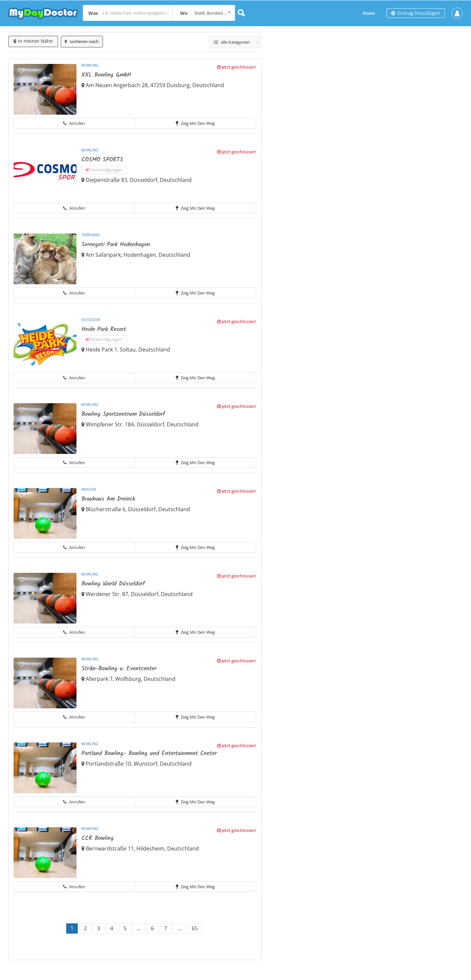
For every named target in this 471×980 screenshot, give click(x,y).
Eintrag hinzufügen (416, 13)
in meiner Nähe (33, 41)
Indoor (89, 489)
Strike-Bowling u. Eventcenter (119, 669)
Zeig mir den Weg (195, 123)
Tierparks (91, 235)
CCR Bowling (98, 838)
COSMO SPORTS (102, 160)
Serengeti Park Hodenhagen (116, 245)
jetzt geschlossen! (237, 67)
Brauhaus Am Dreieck (108, 499)
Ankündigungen (104, 170)
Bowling (90, 65)
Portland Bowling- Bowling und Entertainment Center (149, 754)
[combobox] (204, 13)
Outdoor (91, 320)
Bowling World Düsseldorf (113, 584)
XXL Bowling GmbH (106, 75)
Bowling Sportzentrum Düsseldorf (123, 414)
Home (369, 13)
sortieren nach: (82, 41)
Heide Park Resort (104, 329)
